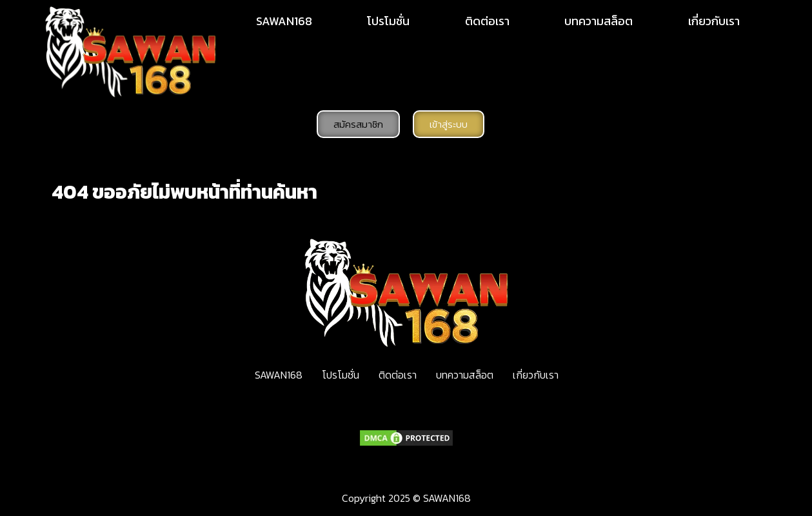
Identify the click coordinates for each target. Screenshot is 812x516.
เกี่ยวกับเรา (714, 21)
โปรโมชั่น (388, 21)
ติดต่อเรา (487, 21)
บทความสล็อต (599, 21)
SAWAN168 (284, 21)
